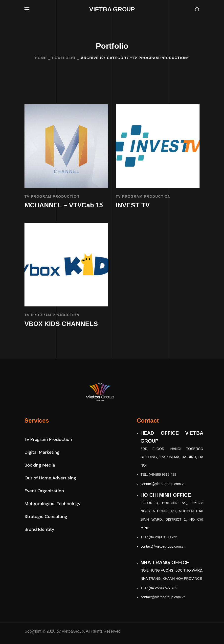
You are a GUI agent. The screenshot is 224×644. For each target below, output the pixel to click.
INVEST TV (133, 205)
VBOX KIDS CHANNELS (61, 324)
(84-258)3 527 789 (163, 588)
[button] (197, 10)
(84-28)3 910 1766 (163, 537)
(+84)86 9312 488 (163, 474)
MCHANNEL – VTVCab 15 (64, 205)
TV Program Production (52, 196)
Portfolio (64, 58)
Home (41, 58)
